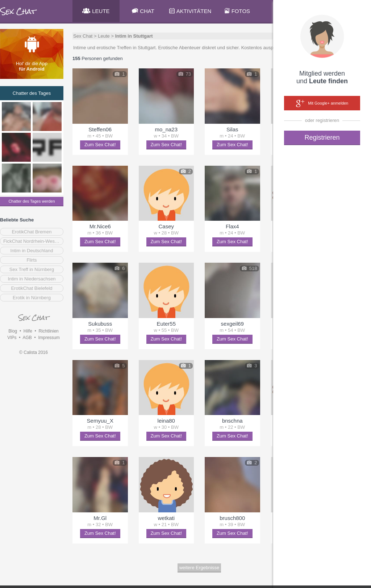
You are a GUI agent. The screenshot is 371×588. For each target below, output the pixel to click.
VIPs (12, 338)
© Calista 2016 (34, 352)
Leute (104, 36)
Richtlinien (48, 331)
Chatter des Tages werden (32, 201)
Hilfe (28, 331)
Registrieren (322, 138)
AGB (27, 338)
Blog (13, 331)
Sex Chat (83, 36)
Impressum (49, 338)
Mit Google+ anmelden (322, 103)
